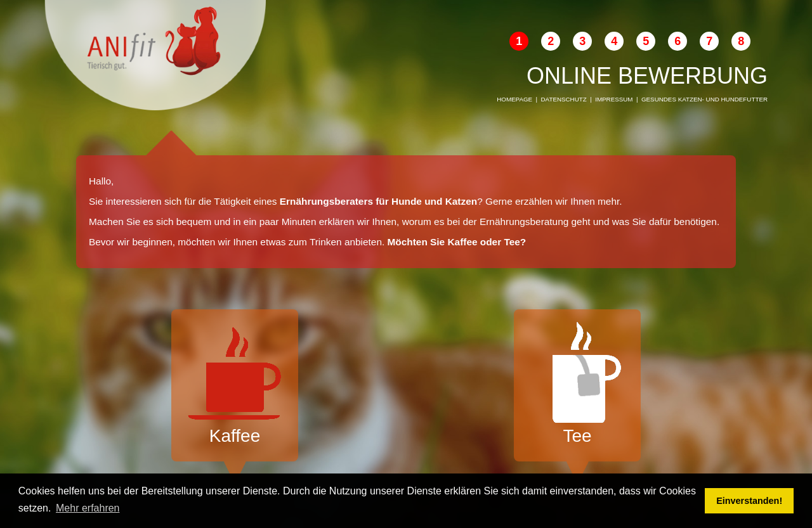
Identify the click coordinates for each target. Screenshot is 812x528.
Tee (577, 384)
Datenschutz (564, 99)
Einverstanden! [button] (749, 501)
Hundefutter (744, 99)
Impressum (614, 99)
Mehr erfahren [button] (88, 508)
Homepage (514, 99)
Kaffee (235, 384)
